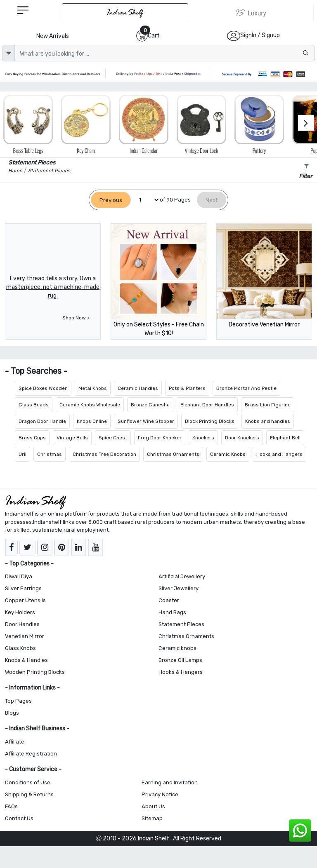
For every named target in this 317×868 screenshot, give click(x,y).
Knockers (203, 438)
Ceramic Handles (138, 388)
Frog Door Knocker (160, 438)
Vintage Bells (72, 438)
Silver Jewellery (179, 588)
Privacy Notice (160, 794)
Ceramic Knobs (228, 454)
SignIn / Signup (260, 35)
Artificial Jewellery (182, 576)
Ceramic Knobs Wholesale (90, 405)
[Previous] (111, 200)
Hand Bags (172, 612)
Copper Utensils (25, 600)
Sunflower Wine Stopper (146, 421)
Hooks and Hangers (279, 454)
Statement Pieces (181, 624)
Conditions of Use (28, 782)
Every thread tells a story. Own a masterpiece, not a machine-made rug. (53, 287)
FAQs (11, 806)
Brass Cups (32, 438)
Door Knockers (242, 438)
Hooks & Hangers (181, 672)
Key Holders (20, 612)
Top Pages (18, 701)
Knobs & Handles (26, 660)
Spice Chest (113, 438)
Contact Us (19, 818)
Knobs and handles (268, 421)
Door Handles (22, 624)
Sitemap (152, 818)
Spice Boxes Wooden (43, 388)
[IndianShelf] (125, 13)
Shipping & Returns (29, 794)
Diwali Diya (19, 576)
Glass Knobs (20, 648)
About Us (153, 806)
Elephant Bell (285, 438)
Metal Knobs (93, 388)
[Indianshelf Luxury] (251, 13)
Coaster (169, 600)
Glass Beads (34, 405)
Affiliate (15, 742)
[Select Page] (145, 200)
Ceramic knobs (177, 648)
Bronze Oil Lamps (180, 660)
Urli (22, 454)
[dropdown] (9, 53)
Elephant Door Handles (207, 405)
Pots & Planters (187, 388)
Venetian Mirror (25, 636)
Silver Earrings (23, 588)
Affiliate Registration (31, 754)
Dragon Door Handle (42, 421)
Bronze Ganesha (150, 405)
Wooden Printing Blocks (35, 672)
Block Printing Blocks (210, 421)
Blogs (12, 713)
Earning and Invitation (170, 782)
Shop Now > (76, 318)
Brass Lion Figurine (268, 405)
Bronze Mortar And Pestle (246, 388)
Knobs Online (92, 421)
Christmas (50, 454)
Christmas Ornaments (173, 454)
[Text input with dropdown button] (164, 53)
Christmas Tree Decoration (104, 454)
